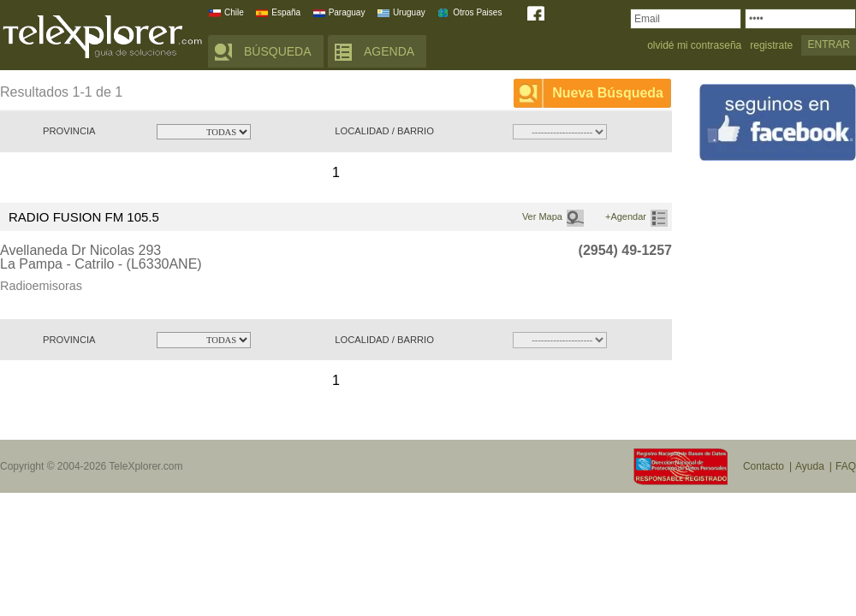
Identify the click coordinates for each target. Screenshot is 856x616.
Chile (234, 12)
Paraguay (347, 12)
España (286, 12)
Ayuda (810, 466)
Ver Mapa (542, 216)
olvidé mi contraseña (694, 46)
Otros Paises (477, 12)
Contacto (764, 466)
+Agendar (626, 216)
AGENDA (389, 51)
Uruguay (409, 12)
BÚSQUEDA (278, 51)
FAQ (846, 466)
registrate (771, 46)
